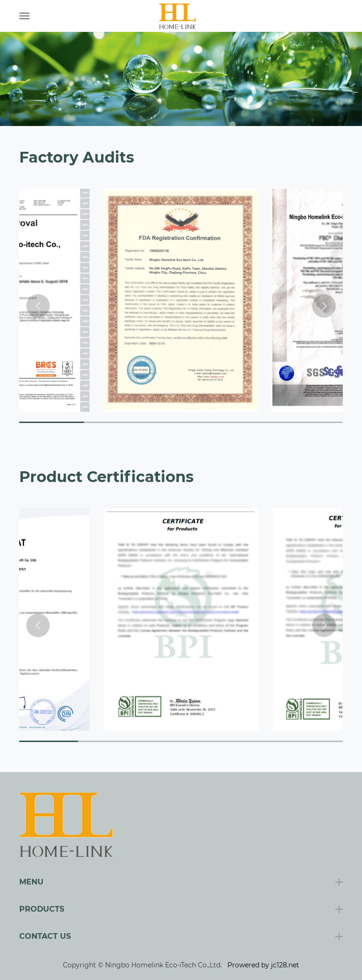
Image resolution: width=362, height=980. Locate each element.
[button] (324, 306)
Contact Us (45, 936)
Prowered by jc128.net (263, 965)
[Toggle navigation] (24, 16)
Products (42, 909)
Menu (31, 882)
